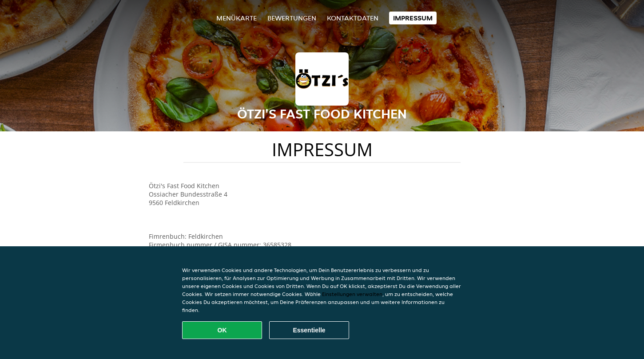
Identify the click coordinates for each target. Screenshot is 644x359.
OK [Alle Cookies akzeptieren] (222, 330)
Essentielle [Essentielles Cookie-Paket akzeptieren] (309, 330)
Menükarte (237, 18)
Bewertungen (292, 18)
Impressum (413, 18)
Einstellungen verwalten (352, 294)
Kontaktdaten (353, 18)
